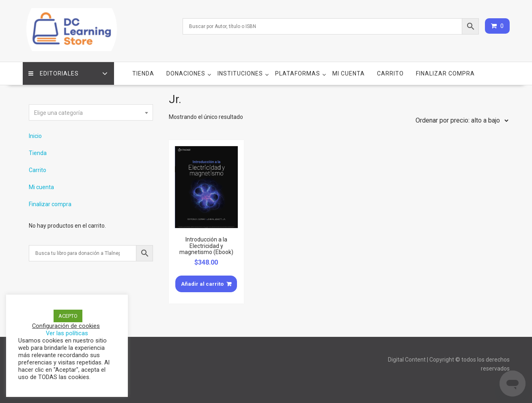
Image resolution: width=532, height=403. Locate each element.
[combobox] (91, 112)
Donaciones (186, 73)
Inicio (35, 136)
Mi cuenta (349, 73)
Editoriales (54, 73)
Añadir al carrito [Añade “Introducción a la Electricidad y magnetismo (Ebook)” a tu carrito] (202, 284)
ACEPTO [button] (68, 316)
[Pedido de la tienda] (460, 121)
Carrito (390, 73)
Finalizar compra (445, 73)
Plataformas (298, 73)
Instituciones (240, 73)
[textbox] (91, 113)
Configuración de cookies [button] (66, 326)
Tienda (143, 73)
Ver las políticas (67, 333)
